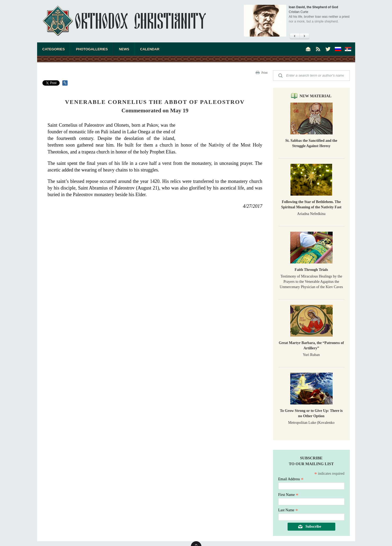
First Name (289, 495)
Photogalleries (92, 49)
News (124, 49)
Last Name (288, 510)
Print (264, 73)
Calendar (150, 49)
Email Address (291, 479)
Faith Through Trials (311, 270)
